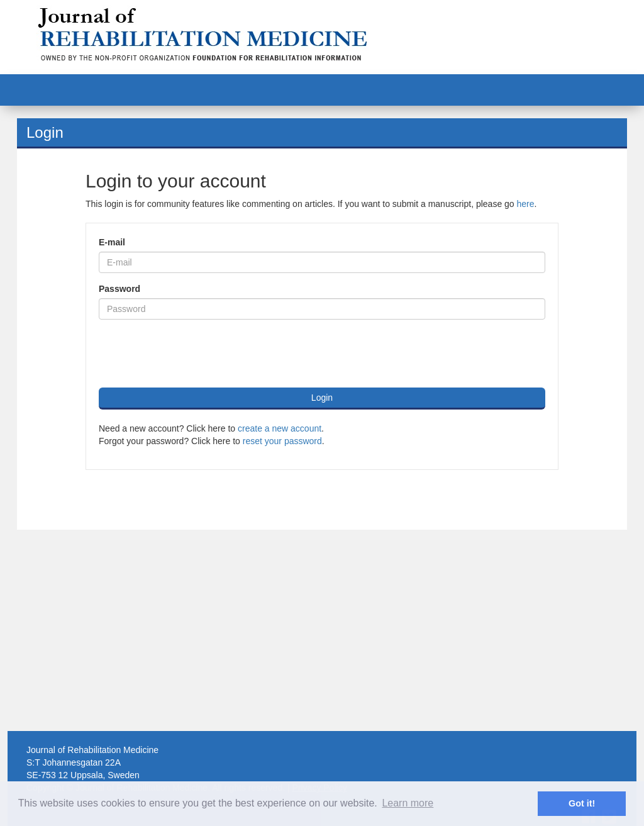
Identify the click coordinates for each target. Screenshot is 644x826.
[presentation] (194, 354)
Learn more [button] (408, 803)
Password (119, 289)
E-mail (112, 242)
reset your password (282, 441)
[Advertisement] (322, 630)
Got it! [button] (582, 803)
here (526, 204)
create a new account (280, 428)
